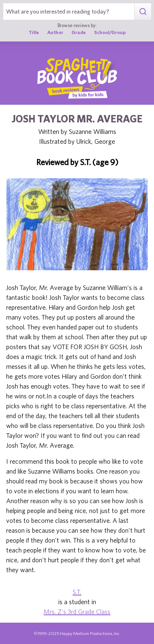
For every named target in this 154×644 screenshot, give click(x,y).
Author (55, 32)
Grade (79, 32)
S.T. (77, 592)
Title (34, 32)
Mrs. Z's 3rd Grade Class (77, 612)
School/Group (110, 32)
